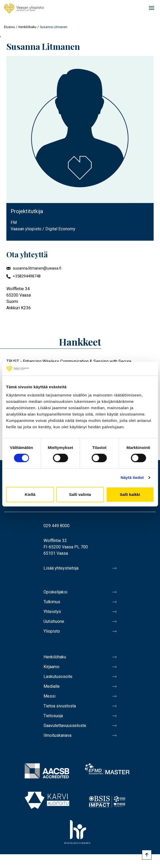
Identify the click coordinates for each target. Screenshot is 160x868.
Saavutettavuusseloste (65, 726)
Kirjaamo (51, 667)
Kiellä (30, 494)
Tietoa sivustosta (60, 706)
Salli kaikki (130, 494)
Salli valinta (80, 494)
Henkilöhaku (27, 27)
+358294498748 (27, 276)
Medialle (52, 686)
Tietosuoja (53, 716)
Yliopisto (52, 631)
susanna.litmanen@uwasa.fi (37, 268)
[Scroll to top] (147, 855)
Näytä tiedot (132, 477)
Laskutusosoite (58, 677)
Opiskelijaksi (55, 592)
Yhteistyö (52, 612)
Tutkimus (52, 602)
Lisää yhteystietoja (61, 568)
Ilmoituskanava (57, 735)
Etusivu (9, 27)
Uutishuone (54, 621)
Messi (49, 696)
